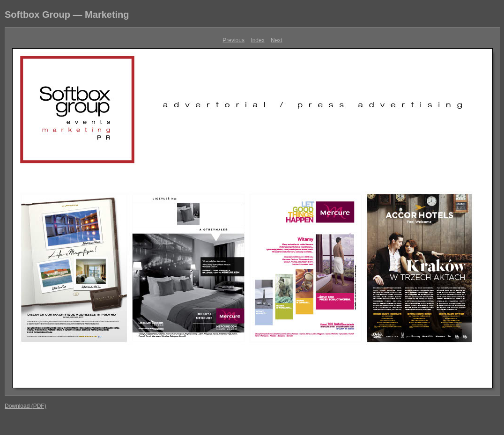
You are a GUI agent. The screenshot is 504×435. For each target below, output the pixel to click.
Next (277, 40)
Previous (233, 40)
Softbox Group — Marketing (67, 15)
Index (257, 40)
